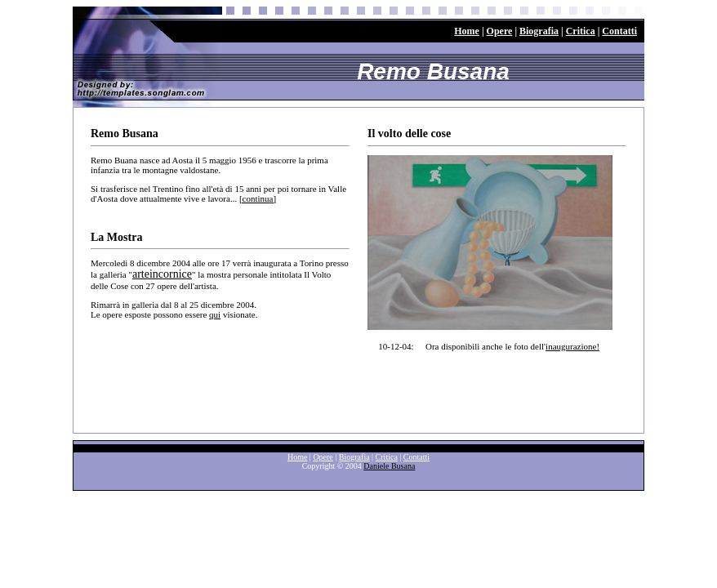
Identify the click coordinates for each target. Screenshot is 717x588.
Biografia (539, 31)
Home (467, 31)
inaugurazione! (572, 346)
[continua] (258, 198)
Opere (500, 31)
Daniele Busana (389, 466)
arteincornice (162, 274)
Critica (581, 31)
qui (215, 314)
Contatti (619, 31)
